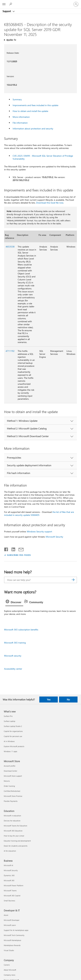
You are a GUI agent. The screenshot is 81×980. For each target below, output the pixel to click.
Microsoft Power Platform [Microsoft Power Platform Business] (13, 885)
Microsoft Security (54, 537)
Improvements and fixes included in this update (35, 105)
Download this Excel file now (50, 203)
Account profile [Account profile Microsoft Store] (10, 766)
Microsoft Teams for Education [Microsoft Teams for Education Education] (15, 826)
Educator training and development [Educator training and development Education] (17, 841)
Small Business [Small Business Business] (9, 901)
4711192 (10, 351)
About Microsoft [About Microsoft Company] (10, 970)
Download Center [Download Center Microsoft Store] (10, 771)
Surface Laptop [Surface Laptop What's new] (9, 721)
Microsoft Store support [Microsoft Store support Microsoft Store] (13, 776)
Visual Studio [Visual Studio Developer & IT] (9, 950)
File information (20, 123)
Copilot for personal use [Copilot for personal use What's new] (13, 736)
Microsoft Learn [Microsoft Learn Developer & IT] (10, 925)
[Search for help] (11, 4)
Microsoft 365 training (15, 643)
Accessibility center (13, 669)
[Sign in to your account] (76, 4)
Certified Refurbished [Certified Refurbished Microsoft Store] (12, 791)
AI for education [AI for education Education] (10, 851)
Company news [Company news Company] (10, 975)
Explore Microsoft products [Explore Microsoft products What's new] (14, 746)
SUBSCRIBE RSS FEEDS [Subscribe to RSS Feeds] (19, 555)
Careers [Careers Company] (7, 965)
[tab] (14, 602)
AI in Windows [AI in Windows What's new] (9, 741)
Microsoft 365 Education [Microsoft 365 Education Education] (13, 831)
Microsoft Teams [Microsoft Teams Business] (10, 891)
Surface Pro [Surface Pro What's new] (8, 716)
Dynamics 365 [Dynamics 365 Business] (9, 875)
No (68, 700)
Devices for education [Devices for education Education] (12, 821)
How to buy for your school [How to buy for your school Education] (14, 836)
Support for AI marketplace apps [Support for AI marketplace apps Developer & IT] (16, 930)
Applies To (11, 40)
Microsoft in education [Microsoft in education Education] (12, 816)
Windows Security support (39, 531)
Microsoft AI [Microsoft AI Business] (8, 865)
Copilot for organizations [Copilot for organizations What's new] (13, 731)
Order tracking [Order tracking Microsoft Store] (9, 786)
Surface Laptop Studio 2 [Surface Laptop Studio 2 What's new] (13, 726)
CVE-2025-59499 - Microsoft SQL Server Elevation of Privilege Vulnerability (43, 157)
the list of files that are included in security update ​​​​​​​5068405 (39, 513)
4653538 (10, 247)
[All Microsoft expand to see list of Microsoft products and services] (4, 4)
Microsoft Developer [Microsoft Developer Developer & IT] (12, 920)
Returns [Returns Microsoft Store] (7, 781)
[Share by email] (20, 549)
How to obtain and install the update (30, 111)
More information (21, 117)
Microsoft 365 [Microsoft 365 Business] (9, 880)
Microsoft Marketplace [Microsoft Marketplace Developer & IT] (12, 940)
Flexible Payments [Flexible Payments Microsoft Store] (11, 801)
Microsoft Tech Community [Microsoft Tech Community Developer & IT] (14, 935)
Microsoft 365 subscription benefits (21, 630)
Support (7, 11)
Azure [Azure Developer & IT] (6, 915)
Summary (17, 99)
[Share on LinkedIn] (12, 549)
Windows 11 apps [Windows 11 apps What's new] (10, 751)
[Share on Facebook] (6, 549)
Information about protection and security (33, 129)
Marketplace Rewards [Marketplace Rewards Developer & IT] (12, 945)
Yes (49, 700)
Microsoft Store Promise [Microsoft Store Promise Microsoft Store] (13, 796)
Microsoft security (13, 656)
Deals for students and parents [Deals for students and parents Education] (16, 846)
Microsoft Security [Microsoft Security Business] (11, 870)
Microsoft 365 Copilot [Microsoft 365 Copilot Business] (12, 896)
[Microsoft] (40, 2)
